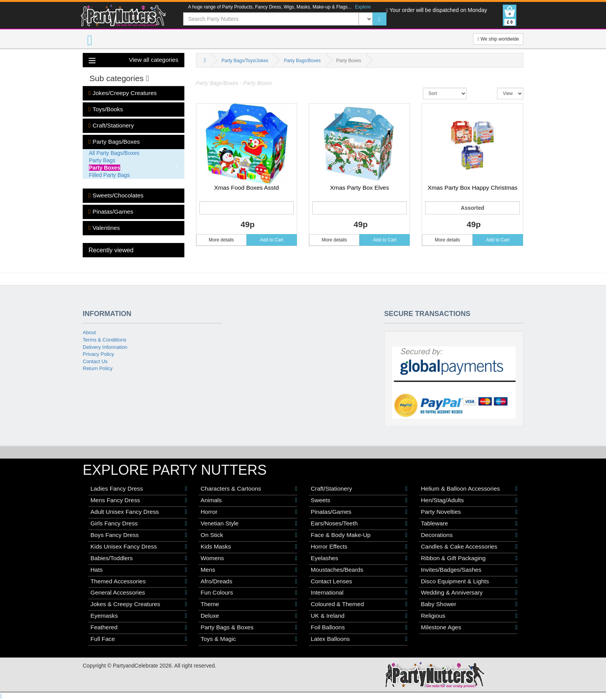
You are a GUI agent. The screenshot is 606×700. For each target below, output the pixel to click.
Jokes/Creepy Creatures (123, 93)
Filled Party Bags (109, 175)
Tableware (469, 523)
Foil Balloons (359, 627)
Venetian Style (249, 523)
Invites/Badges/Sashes (469, 570)
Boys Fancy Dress (139, 535)
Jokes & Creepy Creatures (139, 604)
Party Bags (102, 160)
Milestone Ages (469, 627)
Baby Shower (469, 604)
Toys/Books (106, 109)
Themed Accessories (139, 581)
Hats (139, 570)
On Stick (249, 535)
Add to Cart (272, 240)
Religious (469, 616)
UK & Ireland (359, 616)
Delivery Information (105, 347)
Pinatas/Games (111, 212)
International (359, 593)
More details (221, 240)
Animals (249, 500)
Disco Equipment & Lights (469, 581)
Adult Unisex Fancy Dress (139, 512)
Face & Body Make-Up (359, 535)
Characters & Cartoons (249, 489)
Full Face (139, 639)
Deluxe (249, 616)
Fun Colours (249, 593)
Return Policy (98, 368)
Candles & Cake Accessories (469, 547)
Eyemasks (139, 616)
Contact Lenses (359, 581)
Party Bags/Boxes (114, 142)
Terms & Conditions (105, 340)
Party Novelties (469, 512)
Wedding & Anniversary (469, 593)
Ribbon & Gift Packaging (469, 558)
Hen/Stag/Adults (469, 500)
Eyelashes (359, 558)
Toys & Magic (249, 639)
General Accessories (139, 593)
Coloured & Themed (359, 604)
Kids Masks (249, 547)
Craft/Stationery (111, 126)
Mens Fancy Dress (139, 500)
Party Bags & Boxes (249, 627)
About (89, 332)
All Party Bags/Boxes (114, 153)
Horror (249, 512)
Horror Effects (359, 547)
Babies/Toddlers (139, 558)
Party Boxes (105, 168)
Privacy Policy (98, 354)
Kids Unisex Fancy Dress (139, 547)
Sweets (359, 500)
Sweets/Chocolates (116, 195)
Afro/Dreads (249, 581)
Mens (249, 570)
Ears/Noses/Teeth (359, 523)
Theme (249, 604)
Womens (249, 558)
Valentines (104, 228)
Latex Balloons (359, 639)
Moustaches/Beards (359, 570)
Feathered (139, 627)
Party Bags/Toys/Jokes (245, 61)
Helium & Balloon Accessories (469, 489)
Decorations (469, 535)
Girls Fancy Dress (139, 523)
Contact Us (95, 361)
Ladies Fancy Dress (139, 489)
